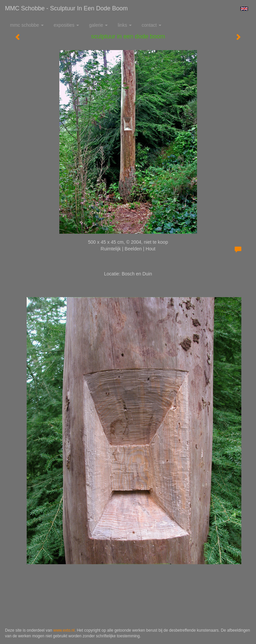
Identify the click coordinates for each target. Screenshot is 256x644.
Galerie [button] (98, 25)
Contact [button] (151, 25)
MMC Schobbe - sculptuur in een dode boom (66, 8)
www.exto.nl (64, 630)
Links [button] (125, 25)
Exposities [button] (66, 25)
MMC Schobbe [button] (27, 25)
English (244, 9)
